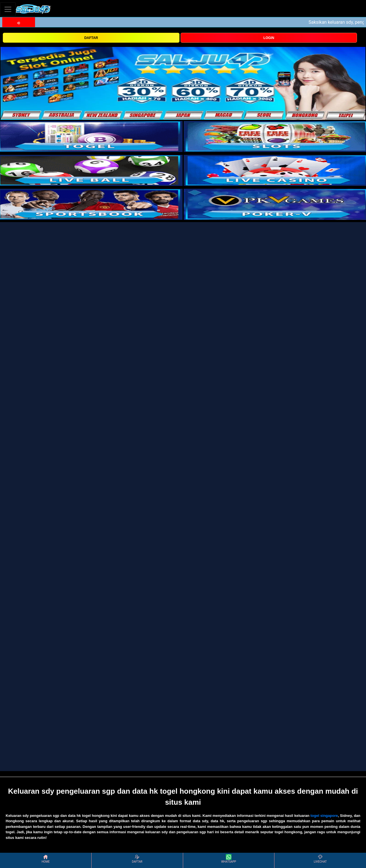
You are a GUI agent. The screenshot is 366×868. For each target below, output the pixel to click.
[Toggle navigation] (8, 9)
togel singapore (324, 816)
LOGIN (269, 38)
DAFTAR (91, 38)
